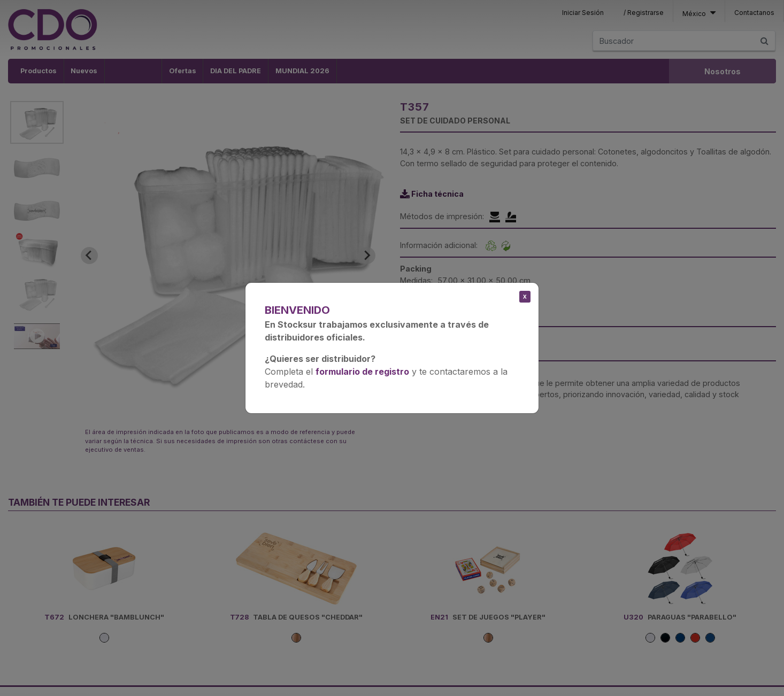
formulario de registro (362, 372)
